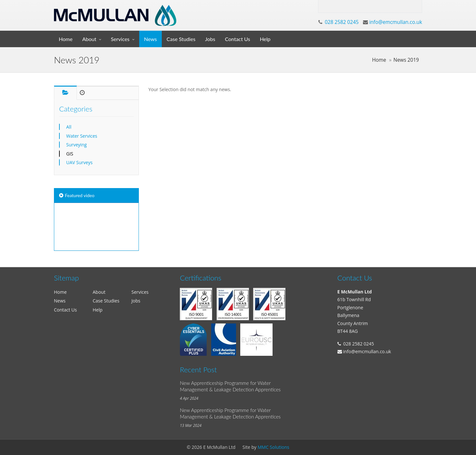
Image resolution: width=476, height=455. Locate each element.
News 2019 (406, 60)
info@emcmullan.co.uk (396, 22)
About (89, 39)
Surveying (77, 145)
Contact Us (238, 39)
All (69, 127)
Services (120, 39)
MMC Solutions (274, 447)
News (150, 39)
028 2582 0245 (342, 22)
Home (66, 39)
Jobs (210, 39)
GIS (70, 154)
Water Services (82, 136)
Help (265, 39)
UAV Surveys (79, 162)
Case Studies (181, 39)
